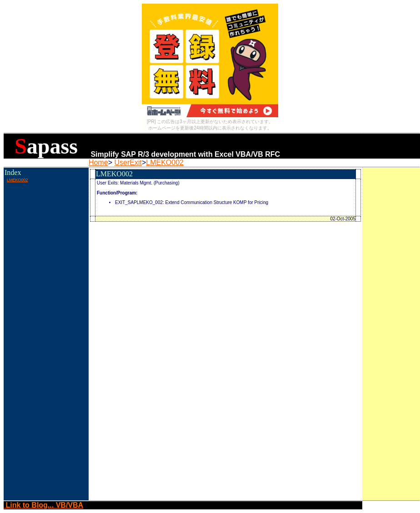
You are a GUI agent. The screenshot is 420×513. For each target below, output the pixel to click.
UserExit (128, 162)
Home (98, 162)
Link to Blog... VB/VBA (43, 505)
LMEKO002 (165, 162)
